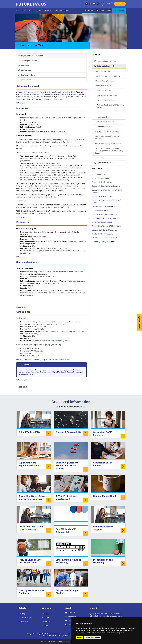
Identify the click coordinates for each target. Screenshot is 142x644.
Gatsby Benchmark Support (102, 222)
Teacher (119, 10)
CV (25, 324)
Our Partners (47, 621)
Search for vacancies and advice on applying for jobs (51, 341)
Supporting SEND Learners (102, 196)
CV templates (32, 324)
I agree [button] (79, 637)
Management (30, 166)
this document (46, 213)
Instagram (71, 625)
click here (52, 197)
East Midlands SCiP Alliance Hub (104, 218)
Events (38, 11)
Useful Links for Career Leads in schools (107, 214)
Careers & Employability (101, 178)
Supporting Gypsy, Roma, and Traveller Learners (32, 498)
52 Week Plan (23, 621)
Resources (48, 11)
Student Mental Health (100, 210)
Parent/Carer (104, 10)
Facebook (71, 617)
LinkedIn (70, 613)
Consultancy (49, 175)
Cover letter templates (58, 324)
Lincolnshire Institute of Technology (105, 230)
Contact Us (120, 4)
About (24, 11)
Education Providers (62, 11)
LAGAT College (42, 195)
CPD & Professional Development (104, 206)
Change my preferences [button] (92, 637)
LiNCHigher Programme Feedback (105, 238)
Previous (23, 387)
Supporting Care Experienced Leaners (106, 186)
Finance (41, 175)
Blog (31, 11)
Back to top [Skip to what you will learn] (21, 103)
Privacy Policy (61, 641)
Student (88, 10)
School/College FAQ (100, 174)
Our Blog (22, 614)
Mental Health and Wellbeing (103, 234)
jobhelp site (27, 253)
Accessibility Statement (48, 641)
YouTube (70, 621)
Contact (45, 625)
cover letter (45, 324)
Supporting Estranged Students (104, 242)
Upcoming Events (25, 618)
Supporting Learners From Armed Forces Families (67, 466)
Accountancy (51, 166)
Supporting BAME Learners (102, 182)
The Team (46, 618)
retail (68, 186)
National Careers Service (61, 360)
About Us (46, 614)
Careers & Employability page (39, 360)
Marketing (58, 175)
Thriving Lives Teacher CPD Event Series (107, 226)
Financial (39, 166)
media (21, 188)
